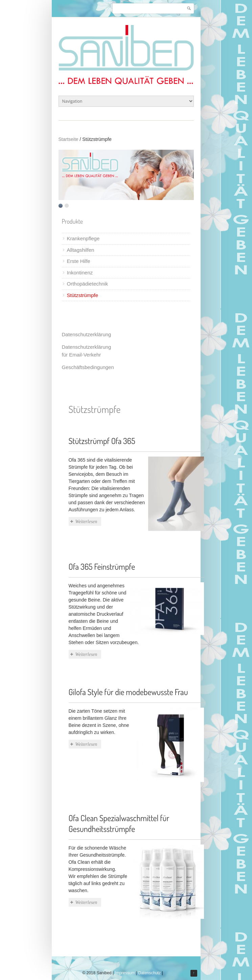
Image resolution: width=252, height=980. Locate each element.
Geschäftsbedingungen (88, 367)
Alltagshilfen (81, 250)
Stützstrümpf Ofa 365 (102, 441)
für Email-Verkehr (82, 355)
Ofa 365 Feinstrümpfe (102, 567)
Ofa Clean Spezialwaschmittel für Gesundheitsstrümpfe (119, 823)
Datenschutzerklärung (87, 334)
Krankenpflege (83, 238)
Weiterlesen (86, 522)
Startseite (68, 139)
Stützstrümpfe (83, 295)
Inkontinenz (80, 273)
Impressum (125, 973)
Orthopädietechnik (88, 284)
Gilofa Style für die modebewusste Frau (128, 692)
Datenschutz (150, 973)
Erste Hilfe (79, 261)
